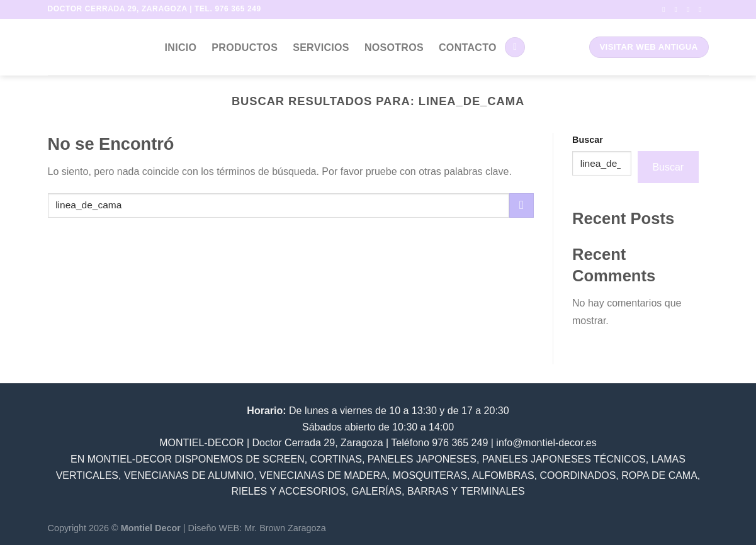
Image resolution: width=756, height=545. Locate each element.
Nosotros (394, 48)
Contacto (468, 48)
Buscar (588, 140)
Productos (245, 48)
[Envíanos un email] (702, 9)
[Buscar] (515, 48)
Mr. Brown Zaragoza (285, 528)
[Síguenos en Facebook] (666, 9)
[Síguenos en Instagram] (678, 9)
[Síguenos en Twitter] (691, 9)
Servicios (321, 48)
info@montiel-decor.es (546, 443)
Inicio (181, 48)
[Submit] (522, 205)
